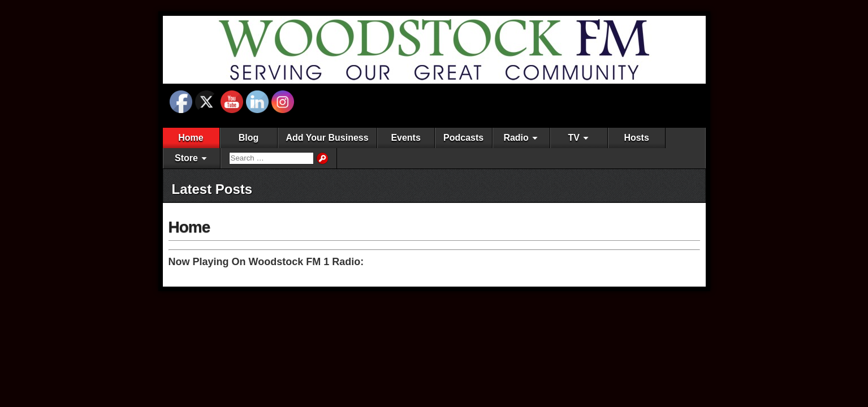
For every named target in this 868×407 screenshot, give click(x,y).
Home (191, 138)
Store (186, 158)
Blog (249, 138)
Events (405, 138)
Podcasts (463, 138)
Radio (516, 138)
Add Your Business (327, 138)
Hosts (636, 138)
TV (573, 138)
